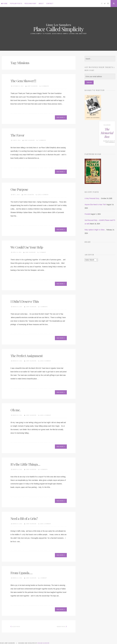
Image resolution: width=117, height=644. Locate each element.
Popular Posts (16, 4)
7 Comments (42, 140)
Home (4, 4)
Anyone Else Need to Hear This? (95, 204)
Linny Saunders (32, 86)
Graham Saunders (43, 643)
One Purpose (19, 189)
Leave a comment (43, 195)
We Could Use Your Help (27, 247)
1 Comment (43, 252)
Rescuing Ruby (30, 4)
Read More (61, 117)
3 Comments (44, 307)
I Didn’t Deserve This (25, 301)
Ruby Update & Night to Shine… (95, 230)
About (41, 4)
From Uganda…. (21, 573)
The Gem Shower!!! (23, 81)
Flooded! (87, 214)
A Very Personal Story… (93, 198)
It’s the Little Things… (25, 464)
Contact (50, 4)
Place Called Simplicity (59, 29)
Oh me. (15, 410)
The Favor (17, 135)
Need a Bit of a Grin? (24, 518)
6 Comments (45, 86)
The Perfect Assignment (27, 356)
